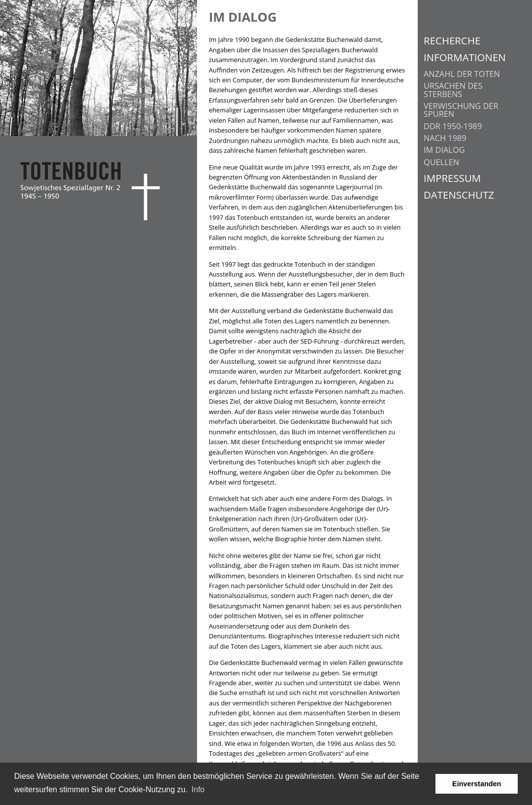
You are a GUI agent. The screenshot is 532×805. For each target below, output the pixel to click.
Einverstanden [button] (477, 784)
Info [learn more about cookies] (198, 789)
